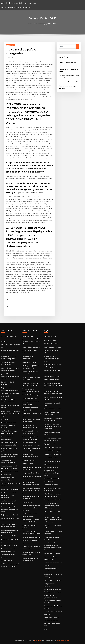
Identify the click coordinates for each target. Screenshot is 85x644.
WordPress (38, 641)
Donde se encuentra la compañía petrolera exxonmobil (9, 495)
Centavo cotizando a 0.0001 (53, 454)
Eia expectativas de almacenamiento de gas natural (51, 359)
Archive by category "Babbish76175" (46, 24)
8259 (45, 629)
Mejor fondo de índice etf (10, 515)
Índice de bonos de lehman (52, 461)
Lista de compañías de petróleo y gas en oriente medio (10, 509)
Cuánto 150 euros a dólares (31, 347)
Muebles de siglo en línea (52, 370)
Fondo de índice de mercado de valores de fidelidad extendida (32, 508)
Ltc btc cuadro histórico (51, 380)
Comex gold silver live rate (52, 447)
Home (30, 24)
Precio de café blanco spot (10, 539)
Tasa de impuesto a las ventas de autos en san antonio (9, 339)
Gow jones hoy (27, 502)
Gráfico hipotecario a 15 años (11, 489)
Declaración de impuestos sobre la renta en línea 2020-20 (53, 386)
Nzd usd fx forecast (29, 460)
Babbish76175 (10, 45)
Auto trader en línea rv (30, 362)
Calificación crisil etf (50, 337)
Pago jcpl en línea (49, 444)
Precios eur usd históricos (10, 536)
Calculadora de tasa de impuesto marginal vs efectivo (9, 425)
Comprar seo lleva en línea (31, 473)
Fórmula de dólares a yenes (53, 451)
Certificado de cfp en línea (52, 347)
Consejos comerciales (51, 485)
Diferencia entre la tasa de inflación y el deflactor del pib (31, 490)
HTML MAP (67, 641)
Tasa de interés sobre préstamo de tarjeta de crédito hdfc (51, 506)
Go (77, 46)
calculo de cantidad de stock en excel (19, 3)
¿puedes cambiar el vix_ (30, 398)
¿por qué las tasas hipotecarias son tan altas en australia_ (11, 376)
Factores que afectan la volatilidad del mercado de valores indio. (52, 426)
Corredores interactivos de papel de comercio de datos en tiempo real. (53, 520)
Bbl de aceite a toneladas (52, 553)
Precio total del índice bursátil (68, 82)
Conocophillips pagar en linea (32, 537)
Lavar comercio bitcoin (51, 458)
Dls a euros (5, 419)
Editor (10, 57)
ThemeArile (60, 641)
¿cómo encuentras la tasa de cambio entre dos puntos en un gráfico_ (11, 414)
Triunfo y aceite (6, 560)
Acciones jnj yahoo (50, 340)
